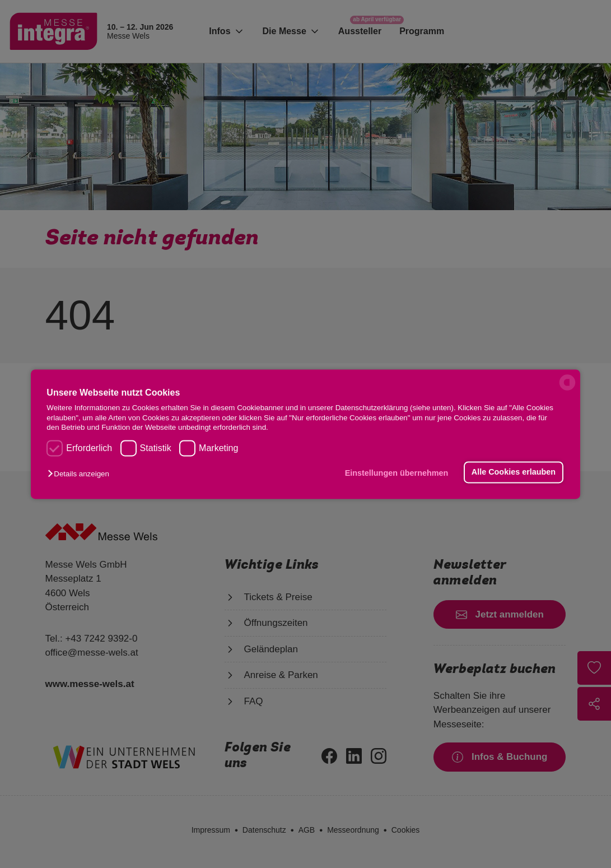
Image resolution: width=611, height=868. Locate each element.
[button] (81, 474)
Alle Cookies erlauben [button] (514, 472)
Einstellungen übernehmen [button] (397, 474)
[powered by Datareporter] (567, 389)
